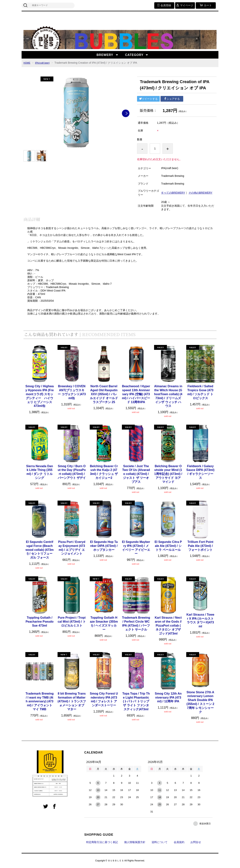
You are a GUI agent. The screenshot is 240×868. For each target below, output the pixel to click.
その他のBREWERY (201, 193)
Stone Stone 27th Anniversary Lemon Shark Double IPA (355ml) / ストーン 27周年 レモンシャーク (200, 702)
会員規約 (179, 842)
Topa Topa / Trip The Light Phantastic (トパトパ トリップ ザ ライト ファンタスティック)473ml (136, 701)
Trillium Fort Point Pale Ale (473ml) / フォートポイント (200, 546)
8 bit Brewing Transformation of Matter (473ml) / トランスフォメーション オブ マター (72, 701)
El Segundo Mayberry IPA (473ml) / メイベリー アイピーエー (136, 548)
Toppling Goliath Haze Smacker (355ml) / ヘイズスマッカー (104, 623)
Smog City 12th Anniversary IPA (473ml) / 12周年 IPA (168, 698)
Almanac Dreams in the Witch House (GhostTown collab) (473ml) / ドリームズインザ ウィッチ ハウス (168, 396)
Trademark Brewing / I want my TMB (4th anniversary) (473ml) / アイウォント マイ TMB (40, 701)
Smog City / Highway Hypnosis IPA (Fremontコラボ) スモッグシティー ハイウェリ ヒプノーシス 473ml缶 (39, 396)
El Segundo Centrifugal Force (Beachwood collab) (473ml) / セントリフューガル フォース (40, 550)
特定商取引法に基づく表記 (102, 842)
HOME (27, 63)
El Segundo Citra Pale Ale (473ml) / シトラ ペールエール (168, 546)
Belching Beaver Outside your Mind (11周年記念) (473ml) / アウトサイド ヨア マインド (168, 474)
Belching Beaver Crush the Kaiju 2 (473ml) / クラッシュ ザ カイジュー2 (104, 472)
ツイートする (148, 99)
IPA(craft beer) (45, 63)
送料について (160, 842)
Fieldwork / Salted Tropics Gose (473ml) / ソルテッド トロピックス (200, 392)
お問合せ (196, 842)
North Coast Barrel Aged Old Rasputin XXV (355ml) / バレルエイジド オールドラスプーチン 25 (104, 394)
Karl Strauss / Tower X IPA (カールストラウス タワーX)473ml (200, 620)
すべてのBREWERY (173, 193)
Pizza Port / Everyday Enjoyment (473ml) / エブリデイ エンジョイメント (72, 548)
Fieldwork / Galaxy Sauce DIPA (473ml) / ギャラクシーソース (200, 472)
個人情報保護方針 (135, 842)
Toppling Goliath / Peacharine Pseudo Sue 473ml (40, 622)
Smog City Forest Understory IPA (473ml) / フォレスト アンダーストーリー (104, 699)
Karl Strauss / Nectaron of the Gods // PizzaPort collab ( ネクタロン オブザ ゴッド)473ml (168, 625)
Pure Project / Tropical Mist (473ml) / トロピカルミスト (72, 622)
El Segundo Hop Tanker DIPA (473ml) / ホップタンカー (104, 546)
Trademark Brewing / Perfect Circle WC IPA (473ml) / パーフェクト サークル (136, 623)
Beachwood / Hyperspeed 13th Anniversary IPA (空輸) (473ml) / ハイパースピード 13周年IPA (136, 394)
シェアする (172, 99)
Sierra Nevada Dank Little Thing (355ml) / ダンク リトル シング (39, 472)
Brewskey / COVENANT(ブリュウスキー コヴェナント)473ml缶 (72, 392)
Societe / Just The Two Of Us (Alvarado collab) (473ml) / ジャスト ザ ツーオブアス (136, 474)
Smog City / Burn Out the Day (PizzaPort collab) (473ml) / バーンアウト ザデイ (72, 472)
